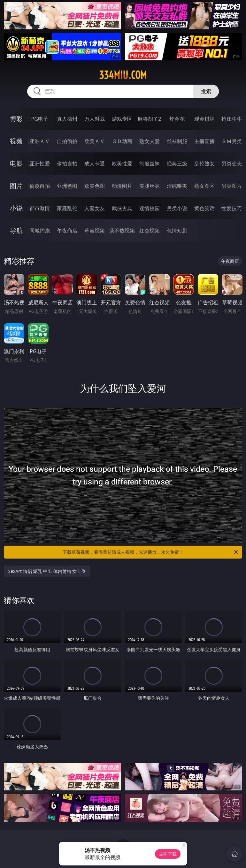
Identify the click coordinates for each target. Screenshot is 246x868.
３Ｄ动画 (122, 141)
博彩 (16, 119)
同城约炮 (40, 231)
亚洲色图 (67, 186)
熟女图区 (204, 186)
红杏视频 (150, 231)
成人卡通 (95, 164)
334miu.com (123, 75)
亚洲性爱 (40, 164)
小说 (16, 208)
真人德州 (67, 119)
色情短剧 (177, 231)
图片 (16, 186)
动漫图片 (122, 186)
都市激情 (40, 208)
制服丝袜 (150, 164)
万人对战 (95, 119)
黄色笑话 (204, 208)
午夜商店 (67, 231)
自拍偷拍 (67, 141)
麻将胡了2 (149, 119)
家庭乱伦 (67, 208)
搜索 (206, 91)
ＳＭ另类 (232, 141)
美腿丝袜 (150, 186)
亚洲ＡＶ (40, 141)
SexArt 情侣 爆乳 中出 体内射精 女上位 (47, 571)
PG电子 (40, 119)
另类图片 (232, 186)
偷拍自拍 (67, 164)
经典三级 (177, 164)
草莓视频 (95, 231)
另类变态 (232, 164)
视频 (16, 141)
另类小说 (177, 208)
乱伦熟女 (204, 164)
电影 (16, 163)
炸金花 (177, 119)
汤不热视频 (122, 231)
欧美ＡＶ (95, 141)
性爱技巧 (232, 208)
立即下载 (168, 854)
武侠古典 (122, 208)
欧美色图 (95, 186)
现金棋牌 (204, 119)
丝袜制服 (177, 141)
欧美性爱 (122, 164)
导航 (16, 230)
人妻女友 (95, 208)
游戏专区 (122, 119)
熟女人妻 (150, 141)
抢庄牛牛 (232, 119)
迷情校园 (150, 208)
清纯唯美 (177, 186)
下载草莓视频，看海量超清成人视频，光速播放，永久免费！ (151, 552)
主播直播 (204, 141)
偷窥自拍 (40, 186)
